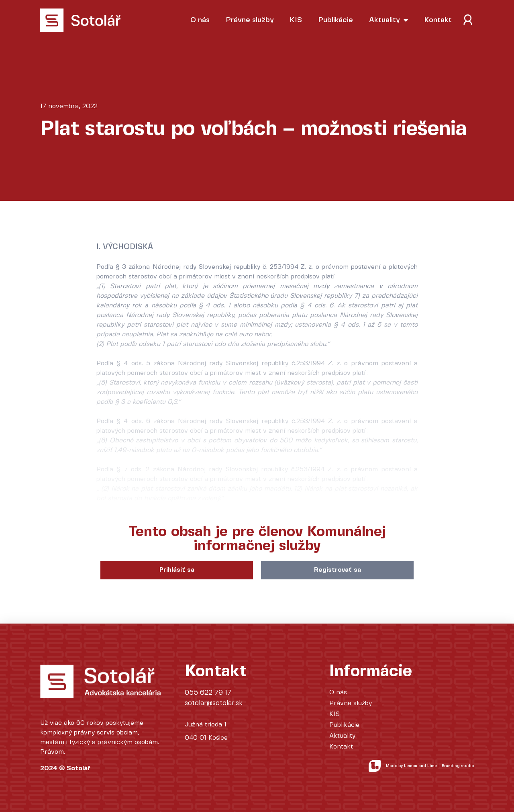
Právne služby (250, 20)
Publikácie (336, 20)
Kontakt (438, 20)
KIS (296, 20)
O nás (200, 20)
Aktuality (389, 20)
